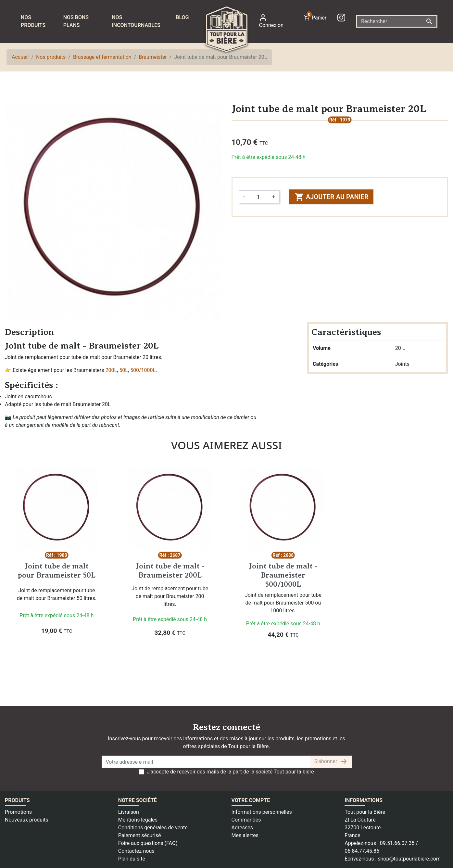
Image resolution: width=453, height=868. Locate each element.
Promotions (18, 812)
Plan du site (132, 859)
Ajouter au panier (331, 197)
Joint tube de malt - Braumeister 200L (170, 570)
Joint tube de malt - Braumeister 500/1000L (283, 575)
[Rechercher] (397, 21)
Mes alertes (245, 835)
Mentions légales (138, 820)
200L (111, 370)
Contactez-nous (136, 851)
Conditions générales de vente (153, 828)
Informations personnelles (262, 812)
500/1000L (143, 370)
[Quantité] (258, 197)
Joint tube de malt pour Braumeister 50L (57, 570)
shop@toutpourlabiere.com (409, 859)
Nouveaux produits (27, 820)
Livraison (129, 812)
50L (124, 370)
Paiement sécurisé (140, 835)
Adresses (242, 828)
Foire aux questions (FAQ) (148, 843)
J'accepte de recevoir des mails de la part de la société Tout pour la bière (230, 772)
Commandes (246, 820)
